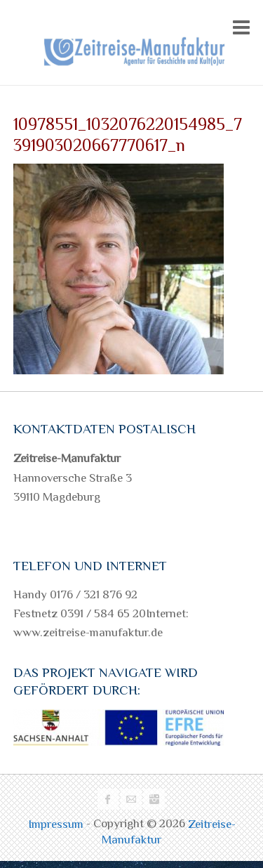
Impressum (57, 824)
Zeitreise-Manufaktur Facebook (108, 799)
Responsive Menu (241, 27)
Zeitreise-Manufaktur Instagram (154, 799)
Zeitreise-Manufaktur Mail (131, 799)
